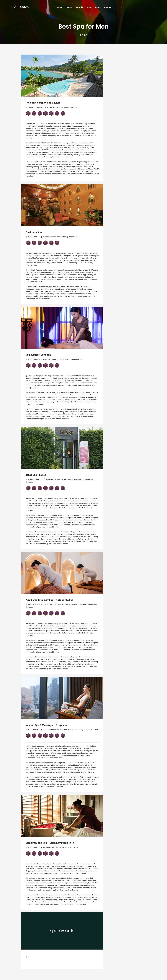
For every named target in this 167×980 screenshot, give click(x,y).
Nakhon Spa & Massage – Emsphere (49, 725)
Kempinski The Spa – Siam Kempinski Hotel (53, 843)
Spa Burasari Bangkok (40, 355)
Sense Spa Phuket (37, 475)
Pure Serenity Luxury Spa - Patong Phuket (53, 600)
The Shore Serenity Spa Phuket (45, 103)
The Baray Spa (35, 232)
